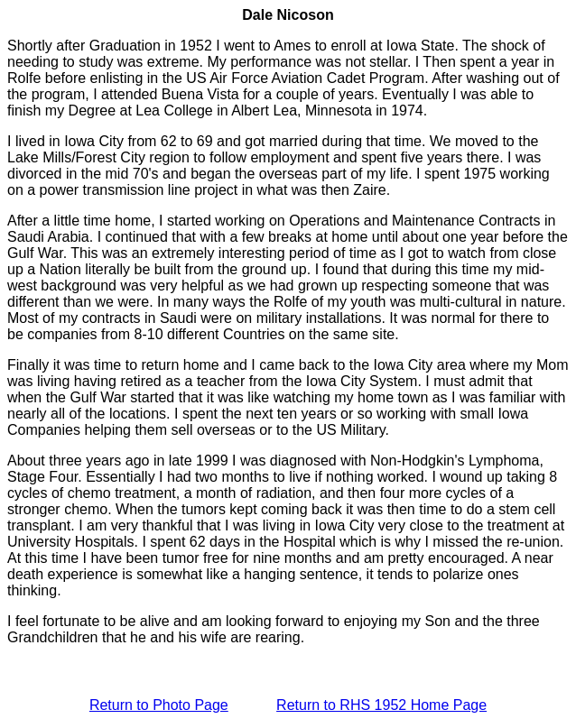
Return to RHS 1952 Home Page (381, 705)
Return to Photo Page (159, 705)
